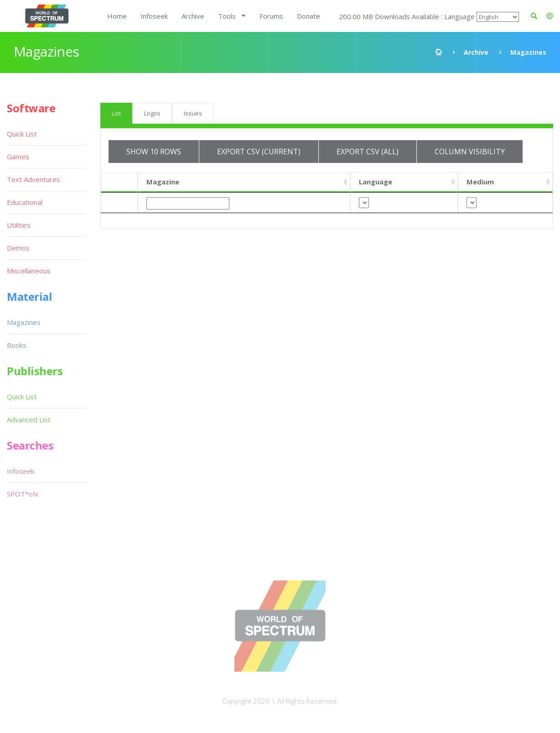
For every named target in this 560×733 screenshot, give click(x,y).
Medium (480, 182)
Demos (18, 248)
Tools (227, 16)
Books (17, 345)
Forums (271, 16)
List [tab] (116, 113)
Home (117, 16)
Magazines (24, 322)
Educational (25, 202)
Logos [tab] (152, 113)
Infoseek (154, 16)
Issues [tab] (193, 113)
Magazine (163, 182)
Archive (193, 16)
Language (376, 182)
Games (18, 157)
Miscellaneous (29, 271)
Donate (309, 16)
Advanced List (29, 419)
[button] (550, 16)
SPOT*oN (22, 494)
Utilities (19, 225)
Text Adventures (34, 179)
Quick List (22, 134)
